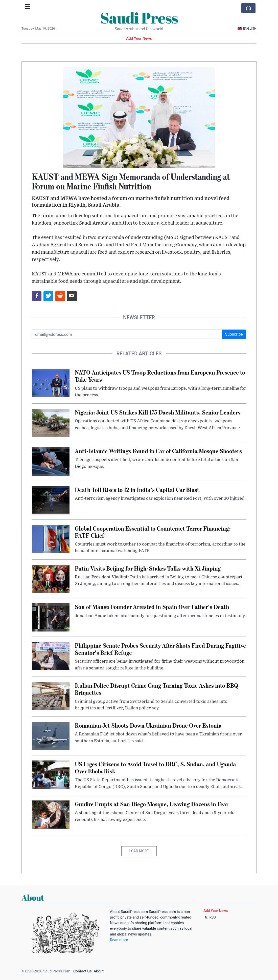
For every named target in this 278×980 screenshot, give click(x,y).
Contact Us (83, 971)
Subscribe (234, 334)
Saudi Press (139, 18)
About (99, 971)
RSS (210, 917)
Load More (139, 851)
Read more (119, 940)
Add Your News (139, 38)
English (247, 28)
